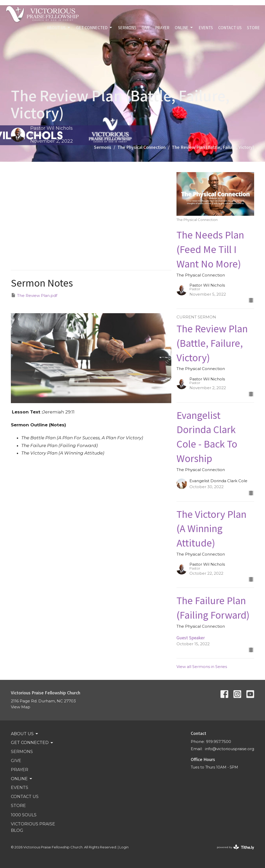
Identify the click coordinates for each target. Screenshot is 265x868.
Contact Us (230, 28)
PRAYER (162, 28)
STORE (253, 28)
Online (184, 28)
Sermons (103, 147)
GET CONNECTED (94, 28)
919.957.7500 (219, 742)
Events (206, 28)
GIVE (146, 28)
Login (124, 847)
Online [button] (22, 779)
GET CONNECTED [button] (32, 743)
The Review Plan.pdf (34, 295)
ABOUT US (59, 28)
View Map (21, 707)
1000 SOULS (24, 815)
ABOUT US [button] (25, 734)
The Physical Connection (142, 147)
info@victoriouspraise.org (230, 749)
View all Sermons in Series (202, 667)
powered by (235, 847)
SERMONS (127, 28)
